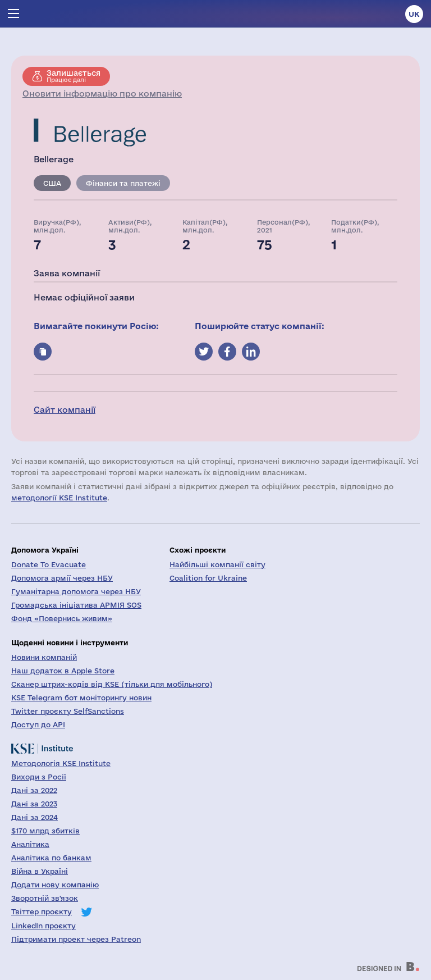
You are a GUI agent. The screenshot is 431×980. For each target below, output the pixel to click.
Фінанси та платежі (123, 183)
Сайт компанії (65, 410)
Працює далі (74, 76)
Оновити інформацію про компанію (102, 94)
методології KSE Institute (59, 498)
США (52, 183)
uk (414, 14)
